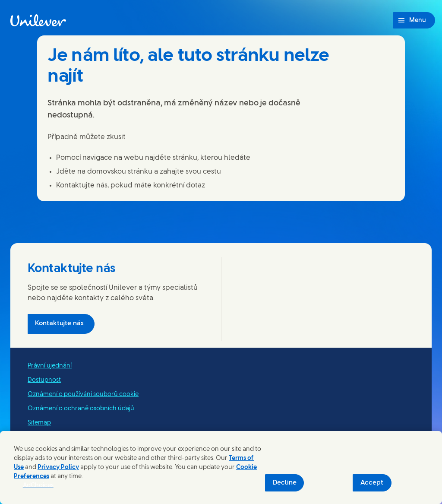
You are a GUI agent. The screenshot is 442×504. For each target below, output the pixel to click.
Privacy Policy (58, 468)
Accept (372, 483)
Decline (285, 483)
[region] (221, 468)
